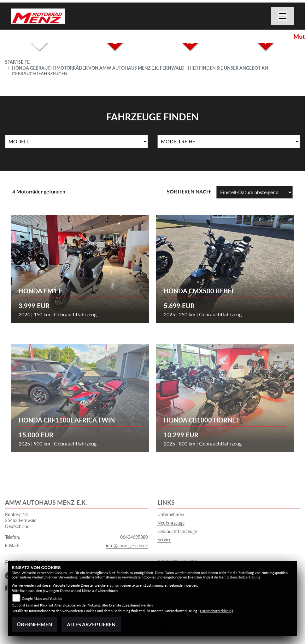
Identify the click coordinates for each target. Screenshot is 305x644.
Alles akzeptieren (91, 624)
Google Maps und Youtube (42, 598)
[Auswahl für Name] (76, 141)
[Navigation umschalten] (283, 16)
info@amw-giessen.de (127, 546)
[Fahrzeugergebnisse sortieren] (255, 192)
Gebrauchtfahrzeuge (177, 531)
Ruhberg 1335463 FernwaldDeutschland (21, 520)
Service (164, 540)
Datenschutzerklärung (243, 577)
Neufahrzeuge (171, 523)
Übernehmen (35, 624)
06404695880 (134, 537)
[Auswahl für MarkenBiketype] (229, 141)
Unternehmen (171, 514)
